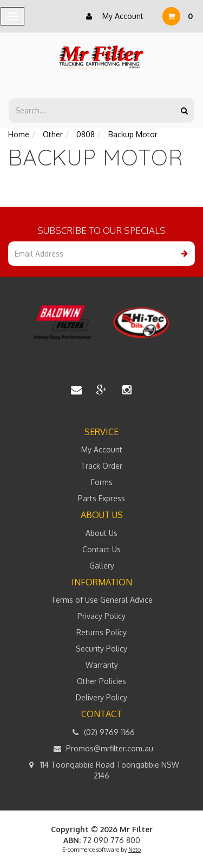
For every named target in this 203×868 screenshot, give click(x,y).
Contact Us (101, 549)
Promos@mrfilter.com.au (102, 749)
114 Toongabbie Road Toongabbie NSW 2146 (102, 770)
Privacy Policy (101, 616)
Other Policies (101, 681)
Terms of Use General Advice (102, 600)
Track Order (101, 466)
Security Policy (101, 649)
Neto (135, 850)
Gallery (102, 566)
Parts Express (101, 498)
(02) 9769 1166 (101, 732)
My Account (112, 16)
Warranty (102, 665)
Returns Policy (101, 632)
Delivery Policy (101, 697)
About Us (101, 533)
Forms (102, 482)
